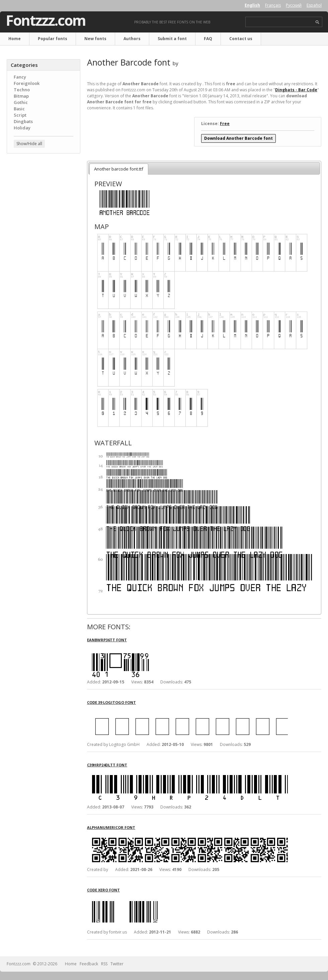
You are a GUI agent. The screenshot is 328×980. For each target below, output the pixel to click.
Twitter (117, 964)
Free (225, 124)
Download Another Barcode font (238, 138)
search (317, 22)
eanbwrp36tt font (107, 640)
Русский (294, 5)
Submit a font (172, 39)
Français (273, 5)
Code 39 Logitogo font (111, 702)
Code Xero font (103, 890)
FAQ (208, 39)
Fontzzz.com (46, 20)
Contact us (241, 39)
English (252, 5)
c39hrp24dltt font (107, 765)
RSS (104, 964)
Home (15, 39)
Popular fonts (53, 39)
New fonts (95, 39)
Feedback (89, 964)
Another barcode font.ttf (119, 169)
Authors (132, 39)
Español (314, 5)
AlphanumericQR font (111, 827)
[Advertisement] (44, 199)
